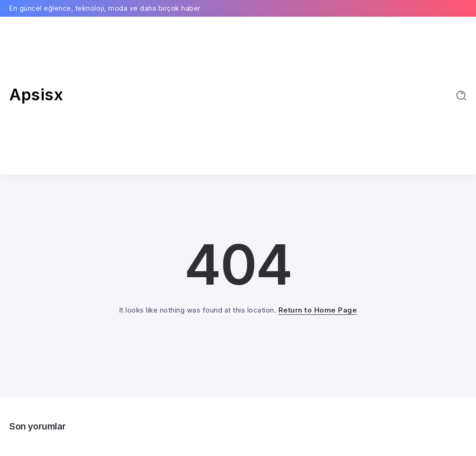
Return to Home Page (318, 310)
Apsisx (36, 94)
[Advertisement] (238, 96)
